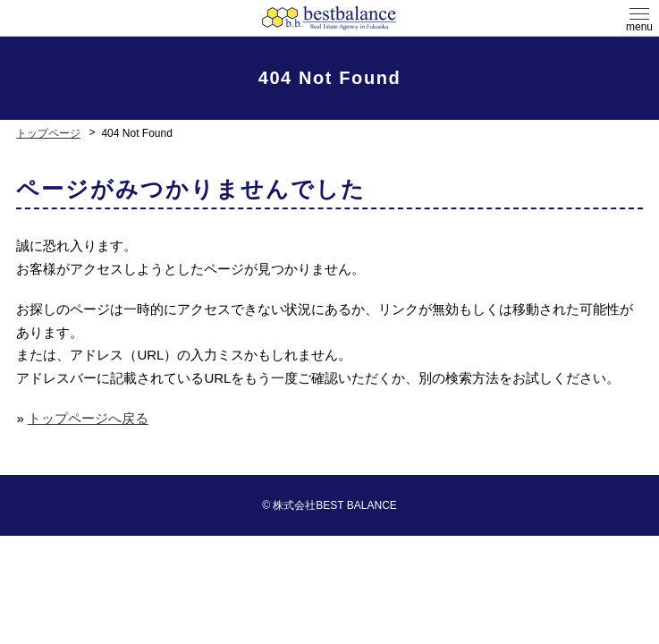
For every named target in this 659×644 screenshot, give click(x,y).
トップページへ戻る (88, 418)
